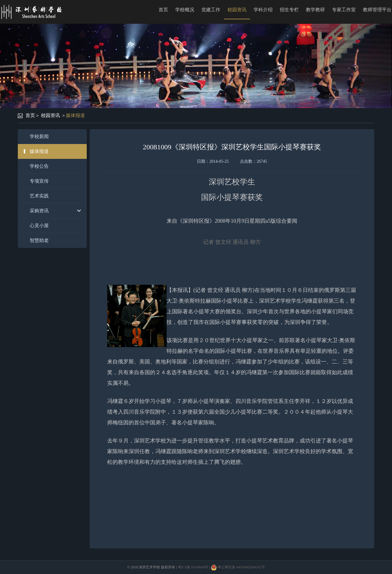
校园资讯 (237, 10)
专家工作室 (344, 10)
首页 (163, 10)
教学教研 (315, 10)
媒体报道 (75, 115)
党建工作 (211, 10)
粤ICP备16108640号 (193, 567)
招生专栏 (289, 10)
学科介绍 (263, 10)
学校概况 (185, 10)
